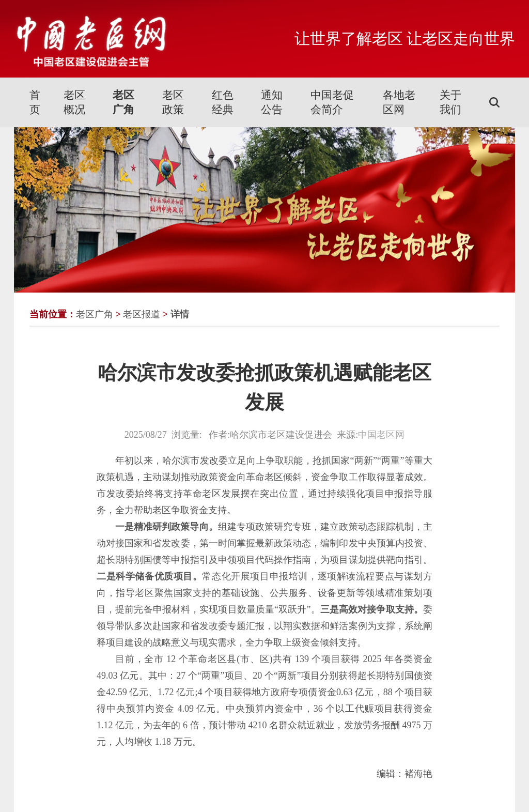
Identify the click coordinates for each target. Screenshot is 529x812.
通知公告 (272, 102)
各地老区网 (399, 102)
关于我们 (450, 102)
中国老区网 (381, 435)
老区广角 (123, 102)
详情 (180, 314)
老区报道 (142, 314)
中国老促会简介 (332, 102)
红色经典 (223, 102)
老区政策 (173, 102)
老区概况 (74, 102)
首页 (35, 102)
